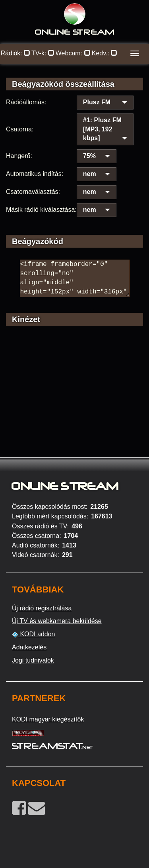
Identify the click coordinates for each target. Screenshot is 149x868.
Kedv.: (105, 53)
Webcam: (73, 53)
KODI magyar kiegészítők (48, 719)
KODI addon (34, 634)
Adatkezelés (29, 647)
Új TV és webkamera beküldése (57, 621)
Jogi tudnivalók (33, 660)
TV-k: (43, 53)
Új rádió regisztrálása (42, 608)
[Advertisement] (74, 402)
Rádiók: (16, 53)
